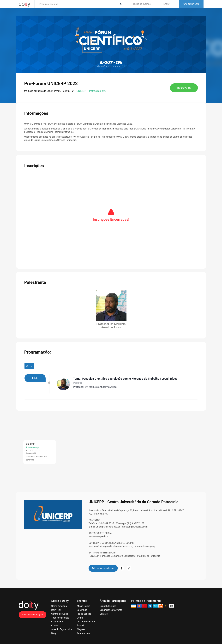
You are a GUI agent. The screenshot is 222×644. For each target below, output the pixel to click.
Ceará (80, 615)
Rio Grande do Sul (86, 619)
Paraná (80, 623)
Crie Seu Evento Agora (33, 612)
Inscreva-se (184, 88)
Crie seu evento (191, 4)
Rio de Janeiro (84, 611)
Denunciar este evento (111, 607)
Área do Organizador (62, 627)
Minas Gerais (83, 603)
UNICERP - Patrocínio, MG (91, 91)
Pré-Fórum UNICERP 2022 (51, 83)
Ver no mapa (33, 445)
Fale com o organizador (103, 565)
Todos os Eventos (60, 615)
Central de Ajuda (60, 611)
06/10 (29, 363)
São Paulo (82, 607)
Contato (55, 623)
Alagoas (81, 627)
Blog (54, 631)
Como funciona (59, 603)
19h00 (35, 375)
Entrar (166, 4)
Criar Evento (57, 619)
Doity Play (56, 607)
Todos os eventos (142, 4)
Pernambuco (83, 631)
